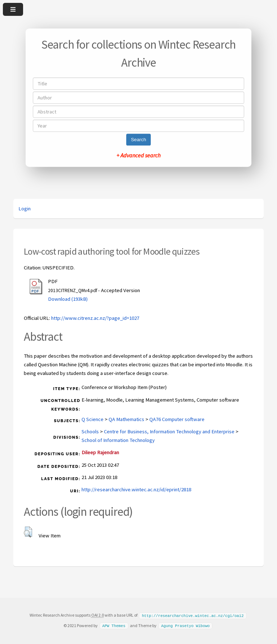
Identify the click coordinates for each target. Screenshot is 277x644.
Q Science (93, 419)
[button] (28, 532)
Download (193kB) (68, 299)
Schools (90, 431)
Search (138, 140)
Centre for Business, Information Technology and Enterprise (169, 431)
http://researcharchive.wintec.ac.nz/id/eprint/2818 (136, 489)
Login (25, 209)
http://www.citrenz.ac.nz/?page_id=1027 (95, 318)
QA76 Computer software (177, 419)
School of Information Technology (118, 440)
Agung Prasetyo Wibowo (186, 625)
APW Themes (114, 625)
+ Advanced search (138, 155)
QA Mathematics (126, 419)
